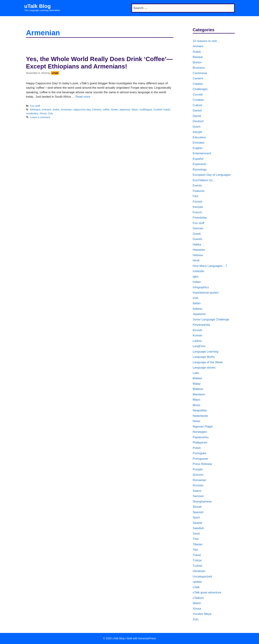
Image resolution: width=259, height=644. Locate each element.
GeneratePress (147, 638)
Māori (196, 400)
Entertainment (202, 153)
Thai (196, 539)
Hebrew (198, 255)
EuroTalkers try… (204, 180)
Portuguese (200, 459)
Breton (197, 62)
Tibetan (198, 544)
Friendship (200, 218)
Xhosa (43, 113)
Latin (196, 373)
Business (199, 68)
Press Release (202, 464)
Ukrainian (199, 571)
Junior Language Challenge (211, 319)
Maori (135, 110)
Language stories (204, 368)
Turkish (197, 566)
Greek (114, 110)
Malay (197, 384)
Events (197, 185)
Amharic (47, 110)
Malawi (197, 378)
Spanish (198, 512)
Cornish (198, 95)
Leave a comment (40, 117)
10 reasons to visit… (206, 41)
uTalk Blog (37, 6)
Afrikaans (35, 110)
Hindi (196, 260)
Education (199, 137)
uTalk (196, 587)
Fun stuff (35, 106)
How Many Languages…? (210, 266)
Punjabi (198, 469)
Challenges (200, 89)
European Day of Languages (212, 175)
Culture (197, 105)
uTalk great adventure (207, 592)
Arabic (56, 110)
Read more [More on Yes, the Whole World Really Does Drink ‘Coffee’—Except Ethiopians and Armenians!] (83, 97)
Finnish (197, 202)
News (196, 421)
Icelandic (199, 271)
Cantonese (200, 73)
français (198, 207)
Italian (197, 303)
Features (199, 191)
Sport (196, 517)
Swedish (198, 528)
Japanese (125, 110)
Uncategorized (202, 576)
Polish (197, 448)
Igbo (196, 277)
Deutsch (198, 121)
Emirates (199, 143)
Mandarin (199, 394)
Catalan (198, 84)
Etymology (200, 170)
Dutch (197, 127)
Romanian (200, 480)
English (198, 148)
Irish (195, 298)
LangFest (199, 346)
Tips (195, 550)
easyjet (197, 132)
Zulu (51, 113)
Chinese (97, 110)
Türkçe (197, 560)
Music (197, 405)
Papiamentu (201, 437)
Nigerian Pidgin (203, 427)
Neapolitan (200, 410)
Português (200, 453)
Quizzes (198, 475)
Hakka (197, 244)
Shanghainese (202, 502)
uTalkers (198, 598)
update (197, 582)
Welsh (197, 603)
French (197, 212)
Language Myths (204, 357)
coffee (106, 110)
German (198, 228)
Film (195, 196)
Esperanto (200, 164)
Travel (197, 555)
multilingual (146, 110)
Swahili (197, 523)
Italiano (197, 309)
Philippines (200, 443)
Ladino (197, 341)
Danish (197, 111)
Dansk (197, 116)
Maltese (198, 389)
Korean (197, 335)
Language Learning (206, 352)
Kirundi (197, 330)
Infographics (201, 287)
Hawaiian (199, 250)
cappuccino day (82, 110)
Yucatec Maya (202, 614)
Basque (198, 57)
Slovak (197, 507)
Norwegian (200, 432)
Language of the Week (208, 362)
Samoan (198, 496)
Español (198, 159)
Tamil (196, 534)
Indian (197, 282)
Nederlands (200, 416)
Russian (198, 485)
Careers (198, 78)
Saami (197, 491)
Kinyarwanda (201, 325)
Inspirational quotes (206, 293)
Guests (197, 239)
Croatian (198, 100)
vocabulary (32, 113)
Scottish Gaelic (162, 110)
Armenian (66, 110)
